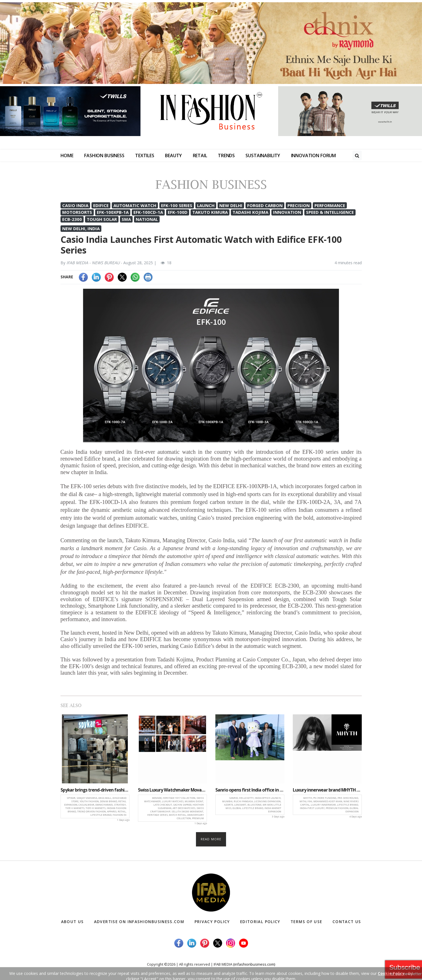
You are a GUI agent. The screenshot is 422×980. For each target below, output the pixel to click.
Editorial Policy (260, 922)
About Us (73, 922)
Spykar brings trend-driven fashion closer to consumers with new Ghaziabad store (95, 790)
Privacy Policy (213, 922)
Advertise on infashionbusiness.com (140, 922)
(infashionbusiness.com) (254, 965)
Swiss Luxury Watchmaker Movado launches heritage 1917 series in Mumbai (172, 790)
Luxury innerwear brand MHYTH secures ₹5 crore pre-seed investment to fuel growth (327, 790)
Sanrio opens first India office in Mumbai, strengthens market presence (250, 790)
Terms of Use (306, 922)
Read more (211, 839)
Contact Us (346, 922)
